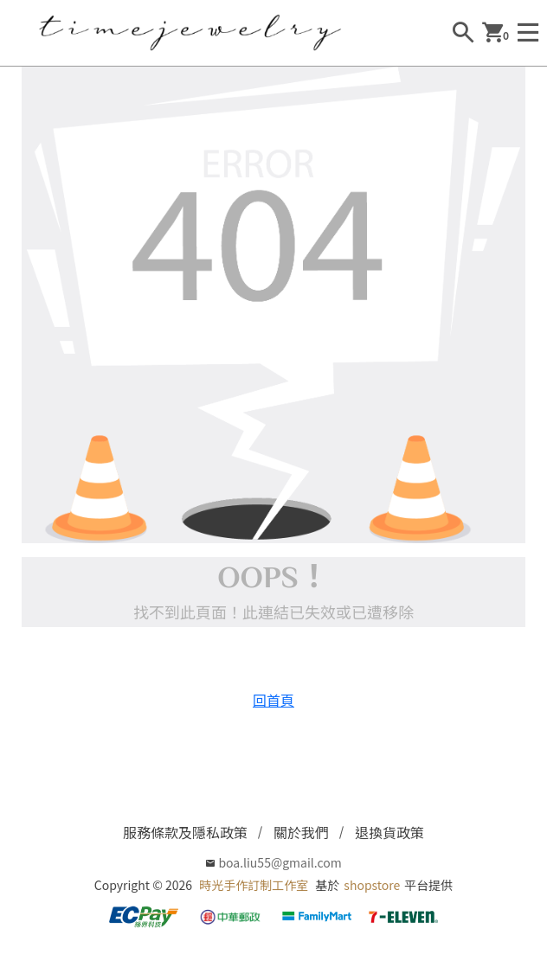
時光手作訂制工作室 (254, 885)
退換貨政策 (389, 832)
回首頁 (273, 700)
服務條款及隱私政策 (185, 832)
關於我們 (301, 832)
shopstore (372, 885)
